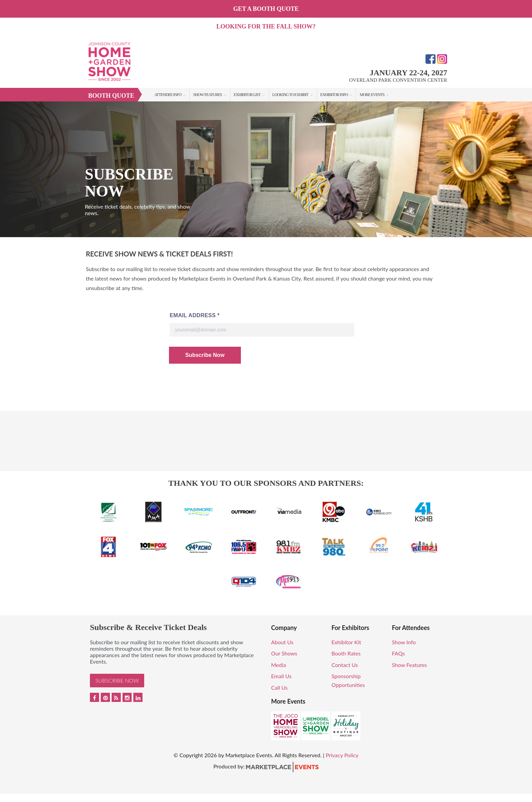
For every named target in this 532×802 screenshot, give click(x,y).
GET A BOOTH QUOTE (266, 9)
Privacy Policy (342, 755)
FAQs (398, 653)
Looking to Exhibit (290, 95)
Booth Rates (346, 653)
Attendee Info (168, 95)
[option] (266, 169)
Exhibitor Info (334, 95)
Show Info (404, 642)
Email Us (281, 676)
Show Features (207, 95)
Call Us (279, 688)
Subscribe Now (117, 680)
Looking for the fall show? (266, 26)
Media (279, 665)
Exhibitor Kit (346, 642)
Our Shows (284, 653)
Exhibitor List (247, 95)
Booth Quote (111, 96)
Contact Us (345, 665)
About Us (282, 642)
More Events (372, 95)
